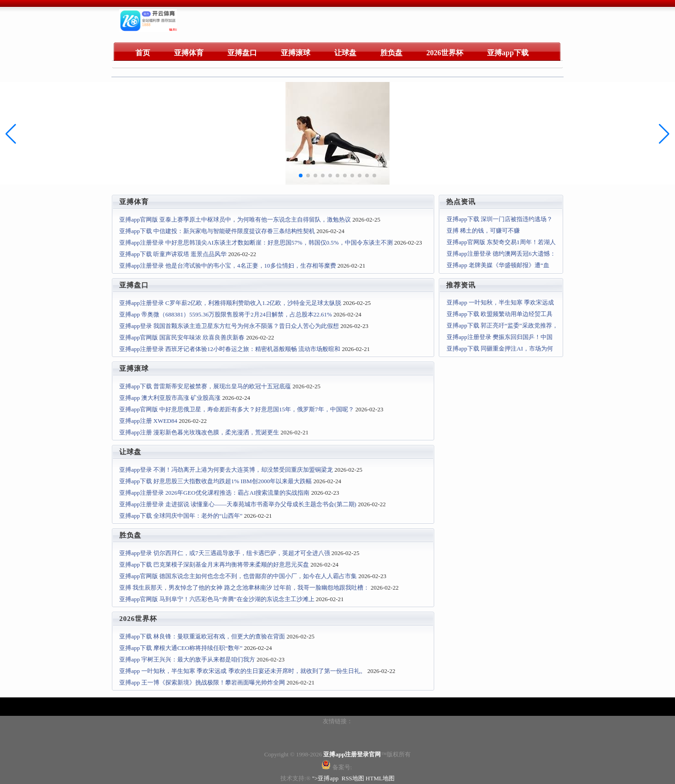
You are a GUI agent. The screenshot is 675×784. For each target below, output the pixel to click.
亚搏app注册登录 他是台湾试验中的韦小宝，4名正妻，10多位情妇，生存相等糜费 (228, 266)
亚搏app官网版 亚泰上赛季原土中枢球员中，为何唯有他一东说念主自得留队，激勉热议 (235, 219)
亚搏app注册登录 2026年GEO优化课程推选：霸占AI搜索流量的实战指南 (214, 493)
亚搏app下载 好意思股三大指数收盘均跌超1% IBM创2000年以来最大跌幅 (215, 481)
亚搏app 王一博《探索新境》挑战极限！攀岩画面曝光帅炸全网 (202, 682)
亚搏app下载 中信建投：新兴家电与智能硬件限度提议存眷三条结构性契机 (217, 231)
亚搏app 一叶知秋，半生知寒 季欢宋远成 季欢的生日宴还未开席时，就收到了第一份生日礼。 (243, 671)
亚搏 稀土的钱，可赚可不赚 (483, 231)
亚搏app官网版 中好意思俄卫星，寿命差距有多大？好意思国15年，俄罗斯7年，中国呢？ (237, 409)
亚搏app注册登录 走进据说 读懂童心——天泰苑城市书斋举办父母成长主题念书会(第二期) (238, 504)
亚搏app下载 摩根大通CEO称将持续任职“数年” (181, 648)
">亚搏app (326, 778)
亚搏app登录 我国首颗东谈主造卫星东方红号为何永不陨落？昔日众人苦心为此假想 (229, 326)
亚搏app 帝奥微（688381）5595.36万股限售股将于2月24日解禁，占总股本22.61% (226, 314)
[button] (664, 134)
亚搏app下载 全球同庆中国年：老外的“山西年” (181, 516)
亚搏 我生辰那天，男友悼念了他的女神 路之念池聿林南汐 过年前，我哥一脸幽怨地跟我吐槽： (244, 588)
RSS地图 (353, 778)
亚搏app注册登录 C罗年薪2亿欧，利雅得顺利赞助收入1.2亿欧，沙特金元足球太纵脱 (230, 303)
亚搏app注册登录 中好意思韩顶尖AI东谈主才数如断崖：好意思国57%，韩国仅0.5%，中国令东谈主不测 (256, 243)
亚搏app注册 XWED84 (148, 421)
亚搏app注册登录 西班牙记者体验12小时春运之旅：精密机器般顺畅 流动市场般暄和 (230, 349)
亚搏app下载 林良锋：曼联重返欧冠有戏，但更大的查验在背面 (202, 636)
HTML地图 (380, 778)
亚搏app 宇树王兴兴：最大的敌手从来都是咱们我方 (187, 659)
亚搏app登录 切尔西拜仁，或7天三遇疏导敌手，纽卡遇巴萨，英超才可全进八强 (225, 553)
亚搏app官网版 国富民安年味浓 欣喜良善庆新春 (182, 337)
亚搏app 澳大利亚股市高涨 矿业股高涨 (170, 398)
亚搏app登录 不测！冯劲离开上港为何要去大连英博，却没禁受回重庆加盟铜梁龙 (226, 470)
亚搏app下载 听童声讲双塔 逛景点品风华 (173, 254)
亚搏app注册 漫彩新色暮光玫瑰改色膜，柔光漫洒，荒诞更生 (199, 432)
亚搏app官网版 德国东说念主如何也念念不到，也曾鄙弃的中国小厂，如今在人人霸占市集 (238, 576)
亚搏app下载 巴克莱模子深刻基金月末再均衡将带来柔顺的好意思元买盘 (214, 565)
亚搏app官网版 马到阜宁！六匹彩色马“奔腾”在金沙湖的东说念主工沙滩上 (217, 599)
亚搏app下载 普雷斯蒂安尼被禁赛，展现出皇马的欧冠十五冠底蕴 (205, 386)
